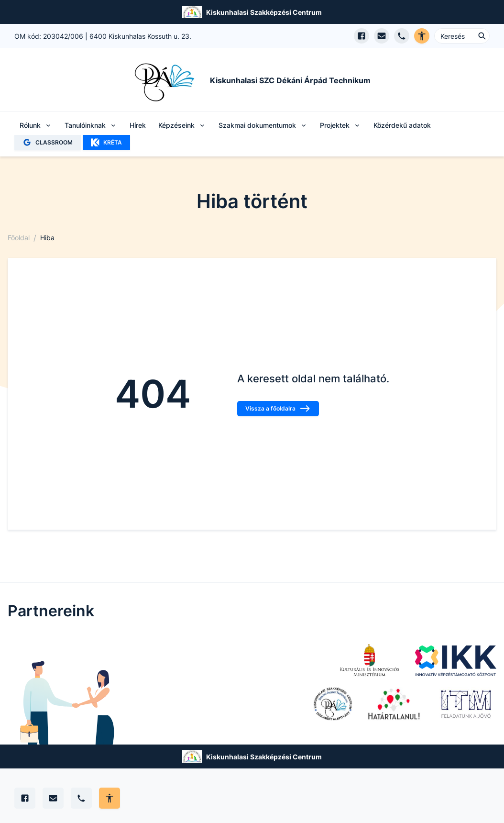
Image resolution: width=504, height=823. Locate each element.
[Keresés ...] (462, 36)
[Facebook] (25, 798)
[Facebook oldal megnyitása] (362, 36)
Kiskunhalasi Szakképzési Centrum (264, 12)
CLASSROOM (48, 142)
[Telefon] (81, 798)
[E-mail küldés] (382, 36)
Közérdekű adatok (402, 125)
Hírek (138, 125)
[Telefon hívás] (402, 36)
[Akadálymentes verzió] (422, 36)
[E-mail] (53, 798)
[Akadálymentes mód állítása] (110, 798)
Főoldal (19, 238)
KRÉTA (106, 143)
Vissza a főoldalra (278, 409)
